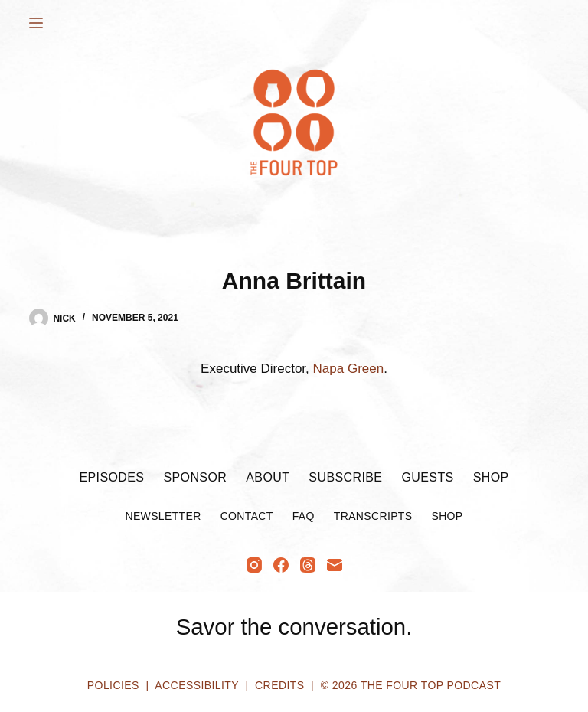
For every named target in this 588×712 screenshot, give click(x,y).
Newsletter (163, 516)
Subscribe (345, 477)
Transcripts (373, 516)
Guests (427, 477)
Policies (113, 685)
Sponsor (195, 477)
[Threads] (308, 565)
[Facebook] (281, 565)
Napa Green (349, 369)
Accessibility (196, 685)
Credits (279, 685)
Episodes (111, 477)
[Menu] (36, 23)
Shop (491, 477)
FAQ (304, 516)
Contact (247, 516)
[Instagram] (254, 565)
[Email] (335, 565)
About (268, 477)
